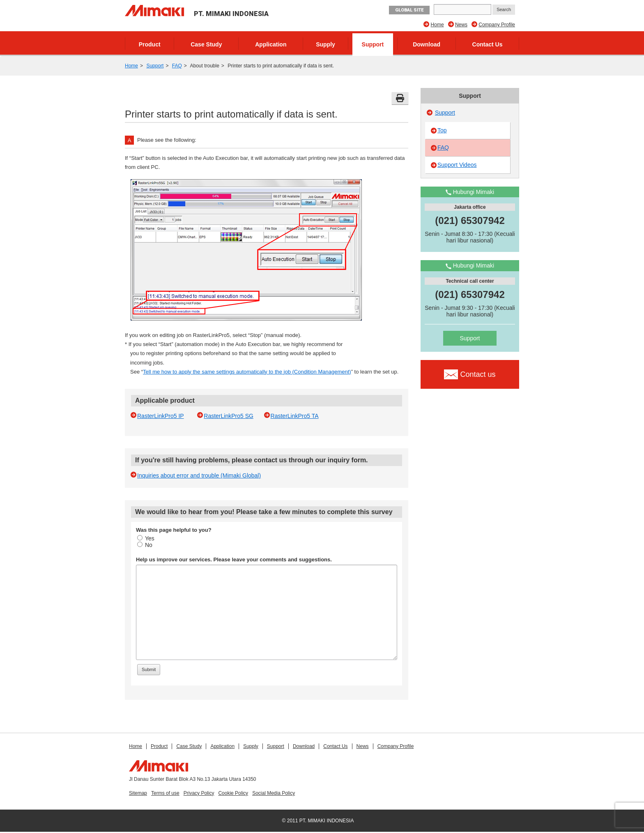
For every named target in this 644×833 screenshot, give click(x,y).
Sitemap (138, 793)
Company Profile (497, 25)
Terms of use (165, 793)
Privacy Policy (199, 793)
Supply (325, 44)
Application (271, 44)
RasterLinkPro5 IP (161, 416)
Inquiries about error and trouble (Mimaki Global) (199, 475)
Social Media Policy (274, 793)
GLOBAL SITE (409, 10)
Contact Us (488, 44)
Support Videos (457, 165)
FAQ (177, 66)
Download (427, 44)
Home (437, 25)
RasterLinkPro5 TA (295, 416)
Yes (146, 538)
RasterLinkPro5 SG (229, 416)
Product (150, 44)
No (145, 545)
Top (442, 130)
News (461, 25)
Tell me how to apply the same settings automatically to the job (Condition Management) (247, 372)
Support (373, 44)
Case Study (206, 44)
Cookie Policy (233, 793)
